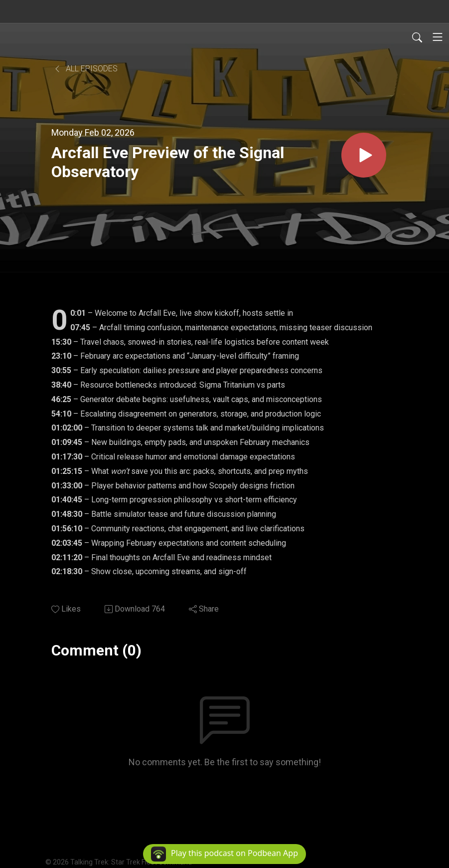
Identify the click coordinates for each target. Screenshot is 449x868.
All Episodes (85, 69)
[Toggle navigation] (438, 37)
